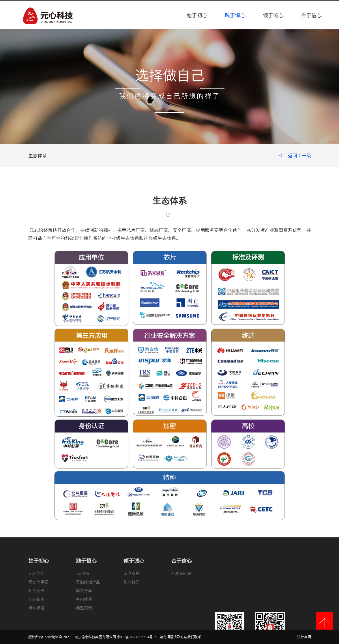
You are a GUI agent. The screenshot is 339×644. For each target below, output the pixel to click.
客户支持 (132, 573)
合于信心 (311, 15)
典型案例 (84, 608)
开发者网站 (181, 573)
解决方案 (84, 591)
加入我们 (132, 582)
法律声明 (304, 637)
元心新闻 (36, 599)
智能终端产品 (88, 582)
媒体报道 (36, 608)
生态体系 (84, 599)
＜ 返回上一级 (295, 156)
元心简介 (36, 573)
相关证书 (36, 591)
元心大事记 (38, 582)
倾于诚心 (273, 15)
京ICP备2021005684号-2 (136, 637)
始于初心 (197, 15)
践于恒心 (235, 15)
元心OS (83, 573)
